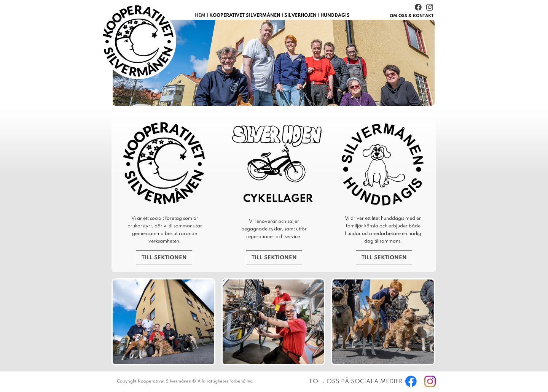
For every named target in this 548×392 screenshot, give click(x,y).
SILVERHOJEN (300, 16)
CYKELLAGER (278, 199)
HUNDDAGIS (335, 16)
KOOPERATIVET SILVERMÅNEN (245, 16)
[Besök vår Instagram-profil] (430, 7)
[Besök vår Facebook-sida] (418, 7)
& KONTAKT (412, 16)
